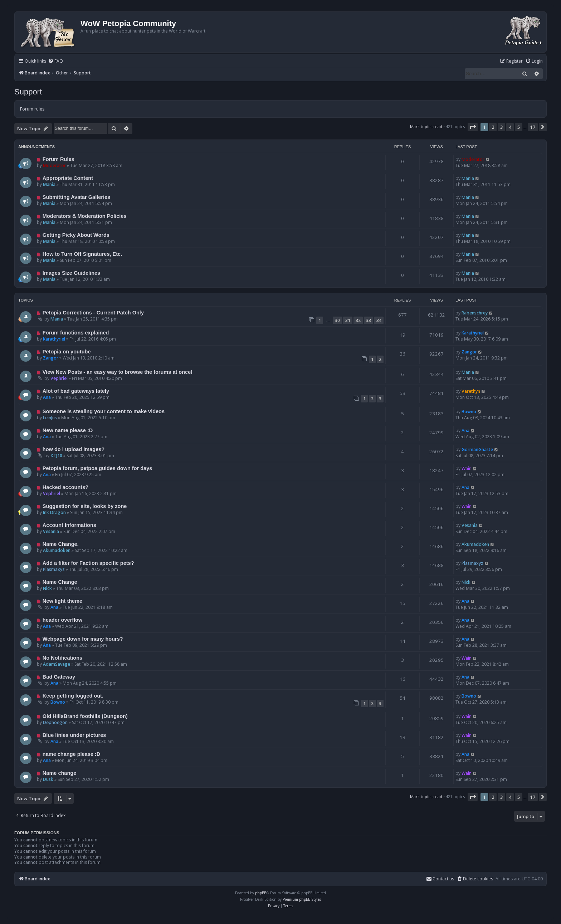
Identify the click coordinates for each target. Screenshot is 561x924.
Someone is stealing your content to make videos (104, 411)
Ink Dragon (54, 512)
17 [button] (533, 127)
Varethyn (471, 391)
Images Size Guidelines (71, 273)
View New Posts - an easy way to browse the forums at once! (118, 372)
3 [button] (501, 127)
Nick (47, 588)
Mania (49, 184)
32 (358, 320)
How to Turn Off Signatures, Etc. (82, 254)
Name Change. (61, 544)
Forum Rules (58, 159)
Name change (59, 773)
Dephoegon (55, 722)
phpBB (261, 893)
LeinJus (50, 418)
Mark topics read (426, 126)
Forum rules (32, 109)
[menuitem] (55, 61)
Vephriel (59, 378)
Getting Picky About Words (76, 235)
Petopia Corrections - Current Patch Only (93, 313)
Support (28, 92)
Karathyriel (54, 339)
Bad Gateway (59, 677)
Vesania (51, 531)
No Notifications (62, 658)
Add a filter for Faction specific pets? (88, 563)
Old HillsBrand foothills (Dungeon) (85, 716)
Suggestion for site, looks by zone (85, 506)
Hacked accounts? (65, 487)
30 (337, 320)
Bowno (469, 412)
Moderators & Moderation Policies (85, 216)
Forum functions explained (76, 333)
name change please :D (71, 754)
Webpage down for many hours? (83, 639)
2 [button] (493, 127)
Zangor (51, 358)
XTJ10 (56, 456)
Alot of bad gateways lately (76, 391)
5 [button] (519, 127)
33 (369, 320)
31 (348, 320)
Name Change (60, 582)
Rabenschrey (475, 313)
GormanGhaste (477, 449)
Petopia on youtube (67, 352)
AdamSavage (57, 664)
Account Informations (69, 525)
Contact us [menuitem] (440, 879)
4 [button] (510, 127)
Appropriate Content (68, 178)
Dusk (48, 779)
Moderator (54, 165)
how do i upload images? (74, 449)
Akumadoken (57, 550)
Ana (47, 397)
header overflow (62, 620)
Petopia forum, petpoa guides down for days (97, 468)
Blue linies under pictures (74, 735)
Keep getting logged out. (73, 696)
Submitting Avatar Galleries (76, 197)
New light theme (62, 601)
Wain (467, 468)
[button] (473, 127)
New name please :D (68, 430)
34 (379, 320)
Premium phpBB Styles (302, 899)
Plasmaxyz (54, 569)
